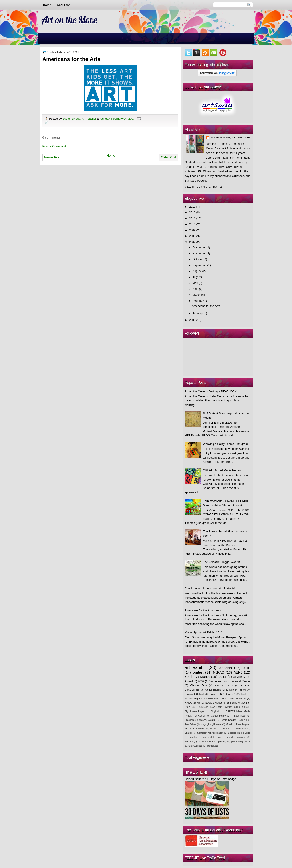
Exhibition (232, 690)
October (198, 259)
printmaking (237, 742)
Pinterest (226, 729)
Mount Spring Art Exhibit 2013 (204, 632)
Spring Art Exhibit (240, 703)
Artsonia (226, 668)
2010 (192, 224)
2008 (192, 236)
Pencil (213, 729)
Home (47, 5)
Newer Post (52, 157)
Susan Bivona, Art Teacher (80, 119)
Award (189, 681)
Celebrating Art (215, 698)
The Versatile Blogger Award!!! (222, 562)
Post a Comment (54, 146)
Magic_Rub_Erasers (211, 724)
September (200, 265)
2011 (192, 218)
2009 (192, 230)
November (199, 253)
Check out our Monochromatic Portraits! (210, 588)
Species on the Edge (239, 733)
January (198, 313)
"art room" (229, 694)
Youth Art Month (197, 677)
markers (189, 742)
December (199, 247)
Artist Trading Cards (236, 707)
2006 (192, 320)
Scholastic (241, 729)
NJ (198, 703)
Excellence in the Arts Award (200, 720)
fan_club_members (236, 737)
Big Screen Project (195, 711)
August (197, 271)
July (195, 277)
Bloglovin (215, 711)
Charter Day (198, 685)
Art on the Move (69, 20)
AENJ (238, 672)
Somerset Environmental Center (230, 681)
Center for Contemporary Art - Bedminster (222, 716)
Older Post (169, 157)
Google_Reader (228, 720)
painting (222, 742)
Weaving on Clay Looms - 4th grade (226, 444)
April (195, 289)
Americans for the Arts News (203, 610)
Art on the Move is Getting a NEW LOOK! (211, 391)
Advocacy (239, 677)
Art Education (213, 690)
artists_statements (212, 737)
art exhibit (195, 667)
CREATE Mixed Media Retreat (222, 470)
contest (198, 672)
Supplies (193, 737)
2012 (192, 212)
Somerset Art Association (210, 733)
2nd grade (203, 707)
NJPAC (218, 672)
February (198, 301)
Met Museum (238, 698)
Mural (229, 724)
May (195, 283)
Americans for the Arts (206, 306)
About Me (63, 5)
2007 (192, 242)
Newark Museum (215, 703)
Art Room (217, 707)
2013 (192, 207)
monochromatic (205, 742)
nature (214, 694)
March (197, 295)
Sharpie (189, 733)
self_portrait (209, 746)
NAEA (188, 703)
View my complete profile (204, 187)
